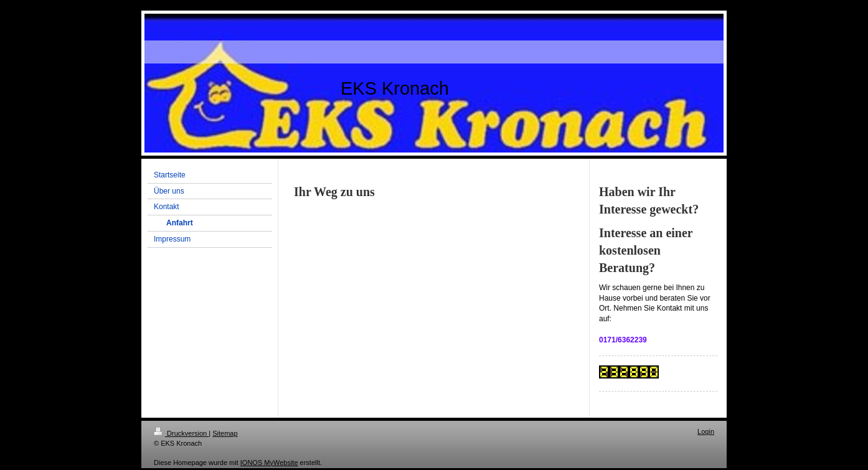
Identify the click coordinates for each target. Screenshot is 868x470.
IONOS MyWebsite (269, 463)
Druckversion (181, 433)
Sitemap (225, 433)
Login (706, 431)
